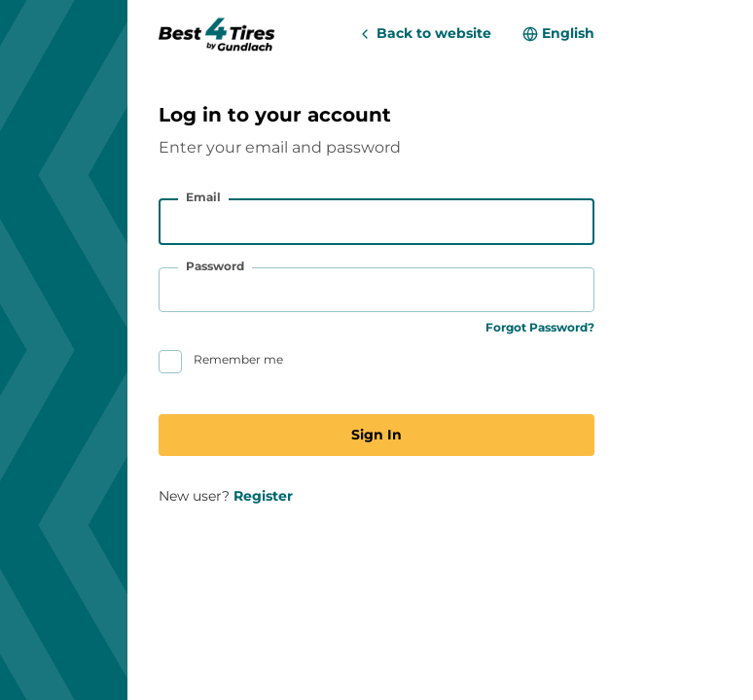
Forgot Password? (540, 327)
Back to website (434, 33)
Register (263, 496)
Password (215, 266)
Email (203, 197)
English (568, 33)
